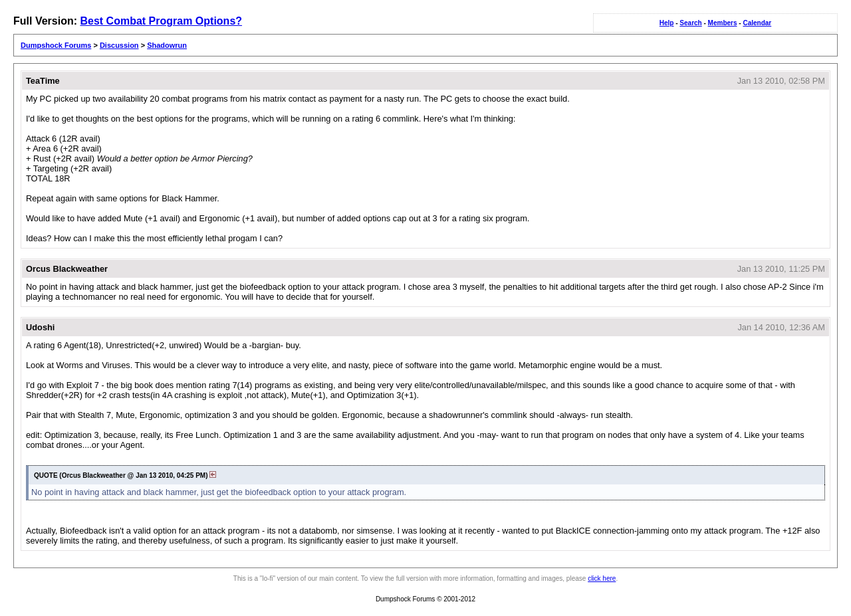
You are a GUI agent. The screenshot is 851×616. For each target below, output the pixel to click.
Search (690, 23)
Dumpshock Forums (56, 45)
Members (723, 23)
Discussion (119, 45)
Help (667, 23)
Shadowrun (167, 45)
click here (602, 578)
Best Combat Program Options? (161, 21)
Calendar (757, 23)
